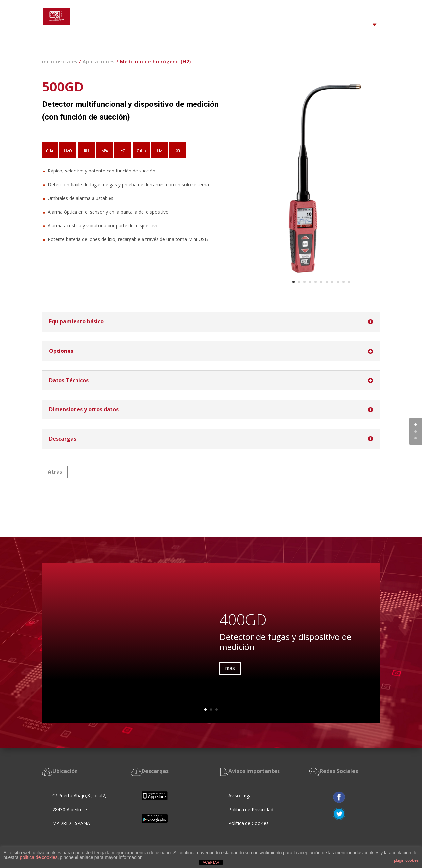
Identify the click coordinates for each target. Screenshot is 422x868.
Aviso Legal (241, 796)
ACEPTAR (211, 862)
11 (349, 282)
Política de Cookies (249, 823)
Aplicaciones (99, 62)
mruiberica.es (60, 62)
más (230, 670)
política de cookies (39, 857)
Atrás (55, 472)
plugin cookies (406, 860)
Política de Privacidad (251, 809)
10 (343, 282)
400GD (243, 622)
